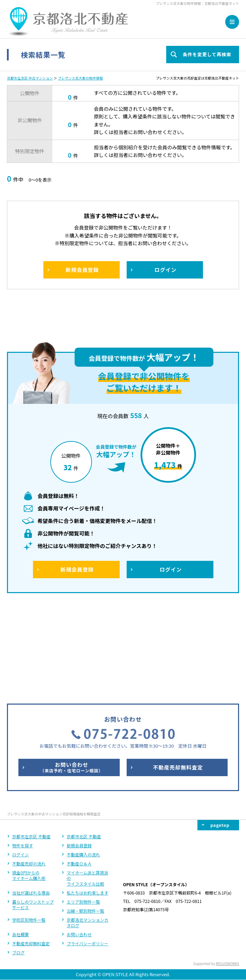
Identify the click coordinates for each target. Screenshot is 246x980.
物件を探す (23, 753)
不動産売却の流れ (29, 771)
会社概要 (20, 842)
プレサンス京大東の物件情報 (80, 78)
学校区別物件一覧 (29, 827)
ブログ (18, 860)
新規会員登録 (79, 753)
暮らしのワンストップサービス (33, 812)
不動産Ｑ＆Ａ (79, 771)
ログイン (20, 762)
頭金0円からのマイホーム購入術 (29, 783)
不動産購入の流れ (83, 762)
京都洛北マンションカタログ (87, 830)
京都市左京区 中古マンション (30, 78)
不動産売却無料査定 (31, 851)
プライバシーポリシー (87, 851)
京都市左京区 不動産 (31, 744)
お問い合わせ (79, 842)
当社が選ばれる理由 (31, 800)
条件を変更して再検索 (207, 54)
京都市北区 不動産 (84, 744)
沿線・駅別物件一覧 (85, 818)
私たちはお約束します (87, 800)
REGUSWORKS (227, 871)
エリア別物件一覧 (83, 809)
